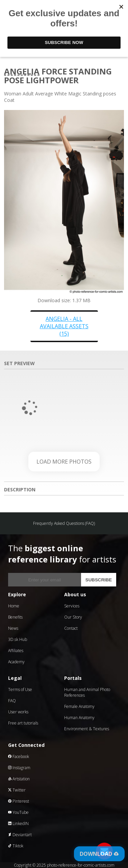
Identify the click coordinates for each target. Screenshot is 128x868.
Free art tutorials (23, 723)
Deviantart (20, 835)
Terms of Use (20, 689)
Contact (71, 628)
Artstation (19, 779)
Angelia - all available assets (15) (64, 326)
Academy (16, 662)
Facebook (19, 756)
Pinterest (19, 801)
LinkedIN (18, 824)
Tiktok (16, 846)
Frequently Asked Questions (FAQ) (64, 523)
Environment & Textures (87, 729)
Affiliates (16, 651)
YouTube (18, 812)
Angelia (22, 71)
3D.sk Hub (18, 639)
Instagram (19, 768)
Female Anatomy (79, 706)
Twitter (17, 790)
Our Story (73, 617)
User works (18, 712)
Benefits (15, 617)
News (13, 628)
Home (14, 606)
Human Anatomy (79, 718)
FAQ (12, 701)
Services (72, 606)
